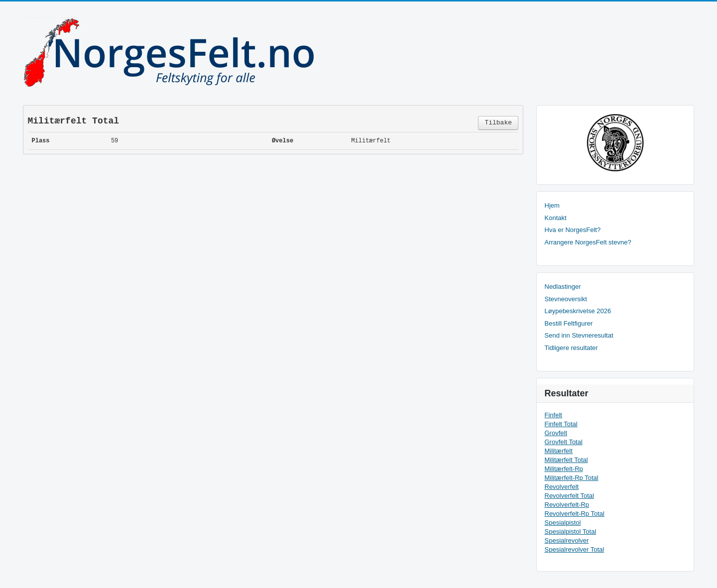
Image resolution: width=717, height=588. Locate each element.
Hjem (552, 205)
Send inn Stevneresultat (579, 335)
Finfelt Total (561, 424)
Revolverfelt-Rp (567, 505)
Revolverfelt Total (569, 496)
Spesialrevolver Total (575, 549)
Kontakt (556, 218)
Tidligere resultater (571, 348)
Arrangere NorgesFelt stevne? (588, 242)
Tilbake (498, 123)
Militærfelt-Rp (564, 469)
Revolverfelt (562, 487)
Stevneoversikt (566, 299)
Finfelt (553, 415)
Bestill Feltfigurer (569, 323)
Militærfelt (559, 451)
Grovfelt (556, 433)
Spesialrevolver (567, 540)
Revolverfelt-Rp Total (575, 514)
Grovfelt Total (564, 442)
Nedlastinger (563, 287)
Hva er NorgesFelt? (573, 230)
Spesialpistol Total (571, 531)
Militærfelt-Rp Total (572, 478)
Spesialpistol (563, 523)
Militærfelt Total (566, 460)
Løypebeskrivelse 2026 (578, 311)
